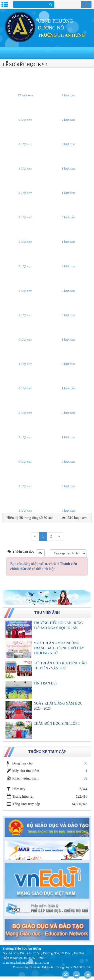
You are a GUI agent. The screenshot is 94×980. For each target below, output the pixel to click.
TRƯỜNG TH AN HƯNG (61, 35)
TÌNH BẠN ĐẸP (45, 683)
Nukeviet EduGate (41, 967)
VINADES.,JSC (81, 967)
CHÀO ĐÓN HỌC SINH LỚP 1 (57, 724)
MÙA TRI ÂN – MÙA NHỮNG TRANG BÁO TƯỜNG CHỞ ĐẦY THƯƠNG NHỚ (59, 648)
